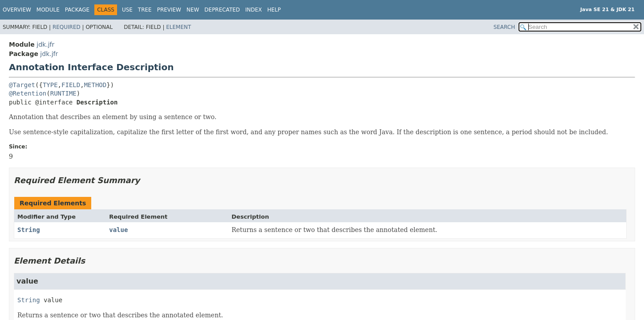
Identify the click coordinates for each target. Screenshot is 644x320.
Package (77, 10)
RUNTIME (63, 93)
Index (254, 10)
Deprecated (222, 10)
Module (48, 10)
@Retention (28, 93)
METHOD (95, 85)
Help (274, 10)
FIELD (71, 85)
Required (67, 27)
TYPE (50, 85)
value (118, 230)
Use (127, 10)
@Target (22, 85)
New (193, 10)
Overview (17, 10)
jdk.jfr (45, 44)
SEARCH (504, 27)
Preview (169, 10)
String (29, 230)
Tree (145, 10)
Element (178, 27)
